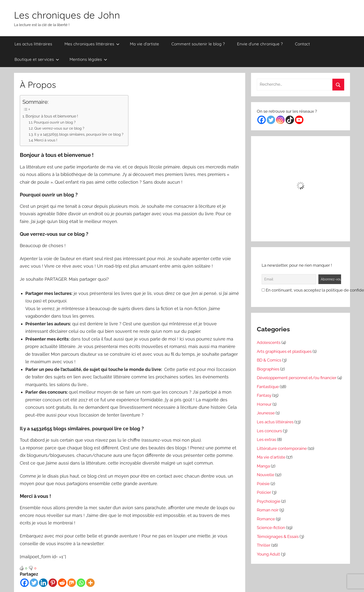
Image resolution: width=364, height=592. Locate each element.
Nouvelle (266, 475)
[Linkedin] (43, 583)
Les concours (269, 431)
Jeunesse (266, 413)
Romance (266, 519)
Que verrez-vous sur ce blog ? (59, 128)
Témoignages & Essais (278, 536)
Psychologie (269, 501)
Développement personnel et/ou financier (297, 378)
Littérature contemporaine (282, 448)
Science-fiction (271, 528)
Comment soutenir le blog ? (198, 44)
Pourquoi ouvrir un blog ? (55, 122)
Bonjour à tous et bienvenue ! (52, 116)
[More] (90, 583)
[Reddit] (62, 583)
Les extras (266, 439)
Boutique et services (37, 59)
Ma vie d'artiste (271, 457)
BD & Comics (269, 360)
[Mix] (72, 583)
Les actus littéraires (33, 44)
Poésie (263, 484)
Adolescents (269, 342)
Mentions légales (88, 59)
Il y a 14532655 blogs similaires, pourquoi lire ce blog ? (79, 134)
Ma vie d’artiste (144, 44)
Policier (264, 492)
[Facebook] (24, 583)
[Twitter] (34, 583)
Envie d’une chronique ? (260, 44)
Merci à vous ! (46, 140)
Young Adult (268, 554)
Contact (302, 44)
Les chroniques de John (67, 15)
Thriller (264, 545)
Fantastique (268, 387)
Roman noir (268, 510)
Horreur (264, 404)
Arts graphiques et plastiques (284, 351)
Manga (263, 466)
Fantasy (264, 395)
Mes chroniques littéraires (92, 44)
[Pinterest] (53, 583)
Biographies (268, 369)
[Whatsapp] (81, 583)
